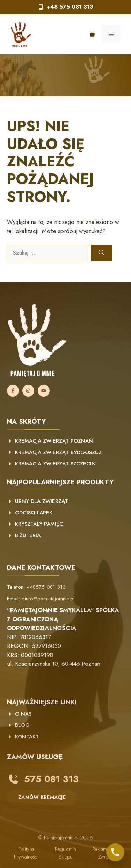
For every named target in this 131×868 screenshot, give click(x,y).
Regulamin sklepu (65, 853)
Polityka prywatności (26, 853)
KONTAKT (27, 737)
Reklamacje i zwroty (105, 853)
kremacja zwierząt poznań (54, 441)
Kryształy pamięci (40, 524)
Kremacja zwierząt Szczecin (55, 464)
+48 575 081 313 (70, 7)
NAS (25, 714)
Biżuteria (28, 535)
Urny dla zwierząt (42, 501)
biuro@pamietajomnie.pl (48, 599)
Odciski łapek (34, 513)
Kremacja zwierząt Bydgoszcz (58, 452)
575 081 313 (51, 779)
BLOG (22, 725)
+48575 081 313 (46, 587)
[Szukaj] (101, 253)
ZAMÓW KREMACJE (42, 797)
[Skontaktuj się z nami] (115, 852)
